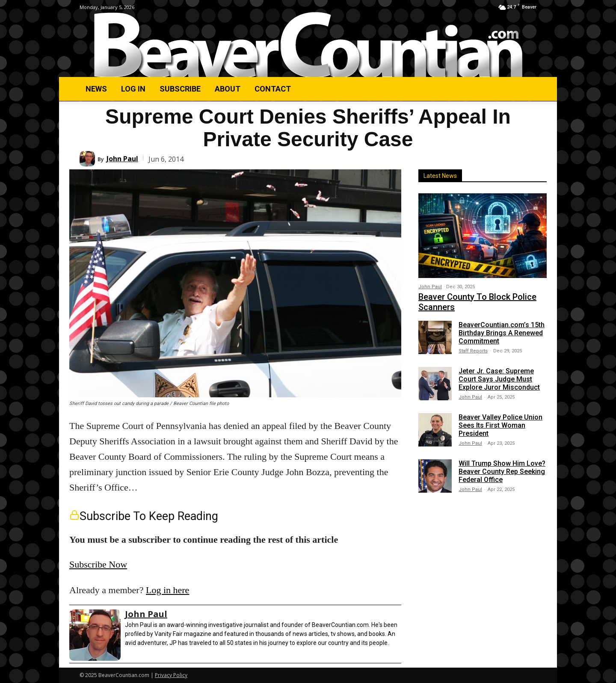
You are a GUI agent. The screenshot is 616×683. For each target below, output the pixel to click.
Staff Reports (473, 351)
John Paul (122, 159)
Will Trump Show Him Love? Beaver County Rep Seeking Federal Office (502, 472)
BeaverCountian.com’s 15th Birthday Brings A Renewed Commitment (502, 333)
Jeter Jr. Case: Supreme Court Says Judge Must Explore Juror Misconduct (499, 379)
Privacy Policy (171, 675)
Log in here (167, 590)
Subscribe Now (98, 564)
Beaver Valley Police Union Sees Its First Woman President (500, 425)
